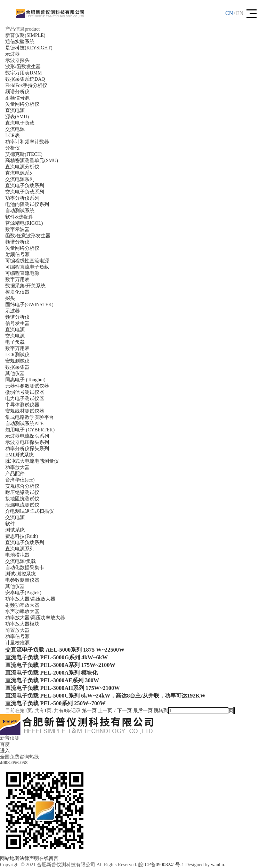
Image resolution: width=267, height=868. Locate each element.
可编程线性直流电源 (27, 261)
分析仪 (13, 148)
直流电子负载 (20, 123)
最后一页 (143, 711)
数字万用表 (17, 280)
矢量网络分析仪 (22, 104)
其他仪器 (15, 373)
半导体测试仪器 (22, 405)
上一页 (105, 711)
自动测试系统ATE (24, 424)
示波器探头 (17, 60)
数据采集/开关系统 (25, 286)
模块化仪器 (17, 292)
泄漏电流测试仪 (22, 505)
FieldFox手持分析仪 (26, 85)
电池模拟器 (17, 555)
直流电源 (15, 110)
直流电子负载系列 (25, 186)
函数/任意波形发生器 (28, 236)
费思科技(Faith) (22, 536)
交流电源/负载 (21, 561)
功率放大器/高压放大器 (30, 599)
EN (240, 13)
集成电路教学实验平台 (30, 417)
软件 (10, 524)
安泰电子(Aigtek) (23, 593)
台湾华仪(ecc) (20, 480)
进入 (5, 751)
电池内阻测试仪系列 (27, 204)
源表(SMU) (17, 117)
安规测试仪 (17, 361)
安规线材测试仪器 (25, 411)
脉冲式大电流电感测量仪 (32, 461)
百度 (5, 744)
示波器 (13, 54)
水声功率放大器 (22, 611)
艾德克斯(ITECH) (24, 154)
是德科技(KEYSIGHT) (29, 48)
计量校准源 (17, 643)
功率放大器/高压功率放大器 (35, 618)
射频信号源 (17, 98)
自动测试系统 (20, 211)
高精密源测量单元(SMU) (32, 161)
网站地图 (10, 858)
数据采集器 (17, 367)
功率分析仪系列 (22, 198)
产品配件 (15, 474)
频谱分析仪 (17, 92)
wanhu (217, 865)
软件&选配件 (19, 217)
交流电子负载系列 (25, 192)
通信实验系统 (20, 42)
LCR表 (12, 136)
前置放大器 (17, 630)
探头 (10, 298)
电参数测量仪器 (22, 580)
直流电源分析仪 (22, 167)
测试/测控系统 (21, 574)
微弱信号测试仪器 (25, 392)
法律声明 (29, 858)
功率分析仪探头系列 (27, 449)
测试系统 (15, 530)
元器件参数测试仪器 (27, 386)
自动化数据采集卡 (25, 568)
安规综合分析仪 (22, 486)
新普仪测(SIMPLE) (25, 35)
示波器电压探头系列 (27, 442)
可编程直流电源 (22, 273)
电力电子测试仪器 (25, 399)
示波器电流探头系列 (27, 436)
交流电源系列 (20, 179)
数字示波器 (17, 229)
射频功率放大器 (22, 605)
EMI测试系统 (19, 455)
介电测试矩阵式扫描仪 (30, 511)
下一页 (124, 711)
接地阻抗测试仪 (22, 499)
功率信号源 (17, 636)
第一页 (89, 711)
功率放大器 (17, 467)
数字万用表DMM (23, 73)
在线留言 (49, 858)
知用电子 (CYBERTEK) (30, 430)
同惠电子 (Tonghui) (25, 380)
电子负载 (15, 342)
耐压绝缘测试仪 (22, 492)
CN (229, 13)
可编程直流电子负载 (27, 267)
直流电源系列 (20, 173)
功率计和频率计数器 (27, 142)
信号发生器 (17, 323)
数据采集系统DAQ (25, 79)
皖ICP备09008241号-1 (161, 865)
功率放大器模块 (22, 624)
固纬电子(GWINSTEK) (29, 305)
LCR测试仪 (17, 355)
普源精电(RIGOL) (24, 223)
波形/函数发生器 (23, 67)
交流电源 (15, 129)
